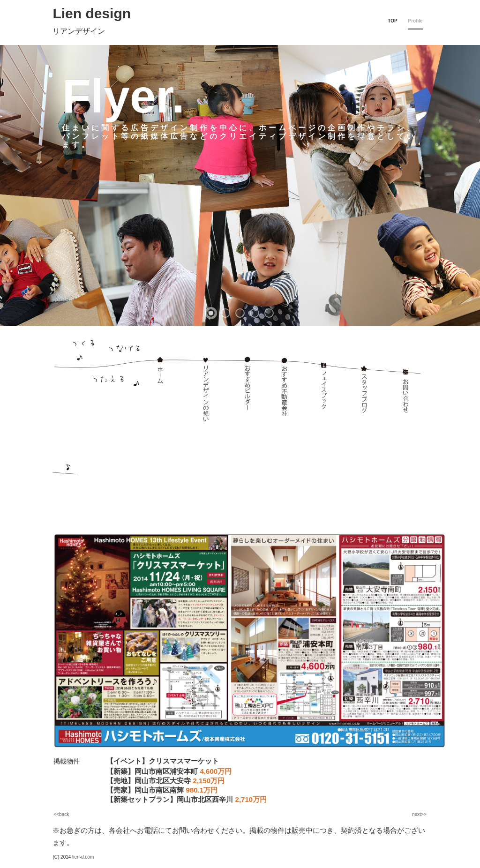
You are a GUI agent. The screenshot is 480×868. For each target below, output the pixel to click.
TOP (392, 21)
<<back (61, 814)
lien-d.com (83, 857)
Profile (415, 21)
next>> (419, 814)
